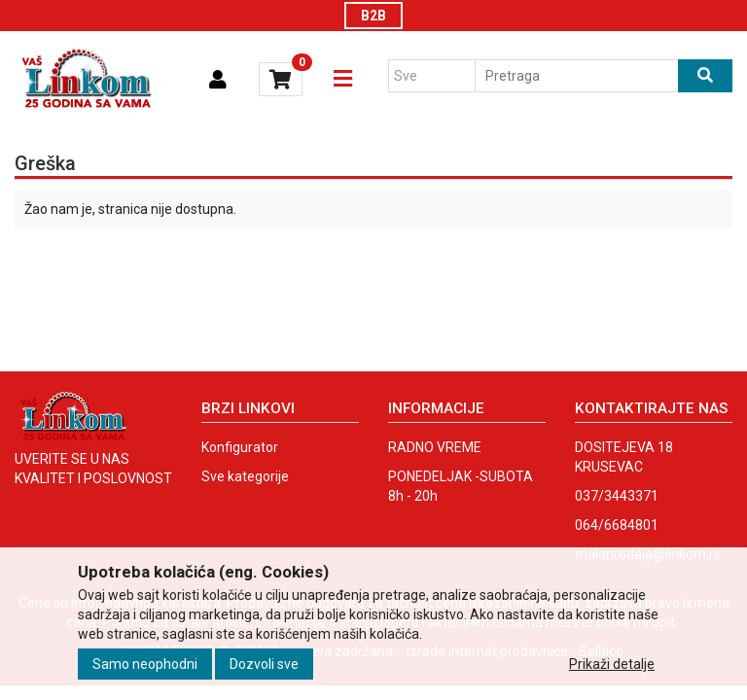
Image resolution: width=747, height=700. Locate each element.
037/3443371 (617, 496)
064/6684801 (617, 525)
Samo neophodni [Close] (145, 664)
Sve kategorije (245, 476)
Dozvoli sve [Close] (264, 664)
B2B (373, 16)
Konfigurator (240, 447)
